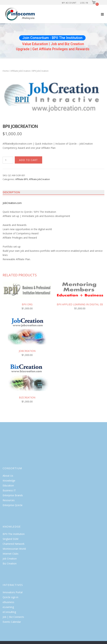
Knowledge (9, 481)
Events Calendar (12, 622)
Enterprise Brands (13, 495)
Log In (84, 3)
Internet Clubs (11, 554)
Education (8, 485)
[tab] (53, 192)
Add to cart (28, 160)
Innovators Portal (13, 592)
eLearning (8, 607)
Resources (9, 500)
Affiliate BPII (22, 179)
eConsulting (9, 612)
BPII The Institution (14, 534)
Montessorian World (14, 549)
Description (11, 192)
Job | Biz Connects (13, 617)
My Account (69, 3)
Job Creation (10, 559)
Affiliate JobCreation (21, 71)
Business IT (9, 490)
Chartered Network (14, 544)
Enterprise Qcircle (13, 505)
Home (6, 71)
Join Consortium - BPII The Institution (52, 38)
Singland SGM (10, 539)
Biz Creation (10, 563)
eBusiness (8, 602)
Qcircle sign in (10, 597)
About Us (8, 476)
